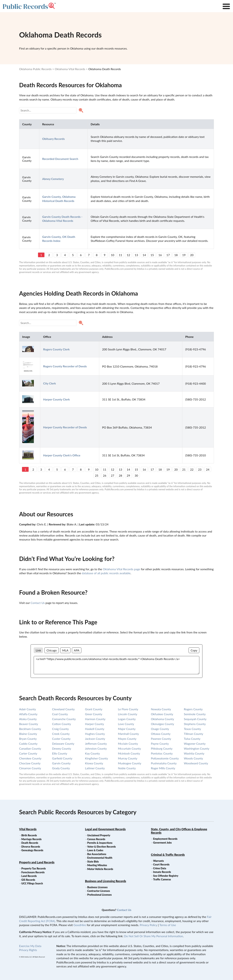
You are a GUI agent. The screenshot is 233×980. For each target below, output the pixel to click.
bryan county (28, 739)
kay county (92, 753)
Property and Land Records (37, 862)
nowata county (161, 709)
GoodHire (80, 925)
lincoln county (128, 714)
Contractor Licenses (99, 891)
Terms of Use (168, 925)
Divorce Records (31, 847)
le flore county (128, 709)
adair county (27, 709)
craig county (60, 729)
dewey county (62, 748)
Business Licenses (97, 887)
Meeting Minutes (97, 865)
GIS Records (28, 880)
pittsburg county (162, 748)
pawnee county (161, 739)
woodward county (196, 763)
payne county (160, 744)
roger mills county (163, 768)
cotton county (62, 724)
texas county (192, 729)
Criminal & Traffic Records (168, 855)
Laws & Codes (95, 850)
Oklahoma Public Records (35, 69)
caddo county (28, 744)
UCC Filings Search (32, 883)
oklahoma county (162, 719)
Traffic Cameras (162, 879)
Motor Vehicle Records (100, 869)
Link (38, 650)
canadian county (30, 748)
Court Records (161, 864)
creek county (61, 734)
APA (77, 650)
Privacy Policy (149, 925)
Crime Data (160, 868)
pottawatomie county (165, 758)
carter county (28, 753)
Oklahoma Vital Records (70, 69)
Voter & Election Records (101, 847)
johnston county (96, 748)
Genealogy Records (32, 850)
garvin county (61, 763)
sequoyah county (195, 719)
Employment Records (165, 839)
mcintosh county (129, 753)
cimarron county (30, 768)
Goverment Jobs (162, 843)
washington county (197, 748)
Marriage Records (31, 839)
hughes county (95, 734)
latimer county (95, 768)
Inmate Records (162, 872)
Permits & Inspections (100, 843)
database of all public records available (106, 573)
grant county (94, 709)
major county (127, 729)
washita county (194, 753)
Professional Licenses (99, 895)
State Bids (93, 862)
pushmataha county (164, 763)
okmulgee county (162, 724)
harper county (94, 724)
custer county (61, 739)
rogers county (193, 709)
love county (126, 724)
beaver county (29, 724)
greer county (94, 714)
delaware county (63, 744)
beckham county (30, 729)
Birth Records (29, 835)
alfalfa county (28, 714)
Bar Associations (97, 854)
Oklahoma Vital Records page (122, 569)
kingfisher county (96, 758)
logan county (127, 719)
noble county (127, 768)
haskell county (95, 729)
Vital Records (28, 829)
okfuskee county (162, 714)
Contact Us (38, 603)
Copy (194, 650)
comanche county (64, 719)
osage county (160, 729)
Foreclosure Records (33, 872)
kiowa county (94, 763)
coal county (60, 714)
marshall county (128, 734)
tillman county (193, 734)
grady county (61, 768)
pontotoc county (162, 753)
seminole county (195, 714)
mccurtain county (129, 748)
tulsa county (192, 739)
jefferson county (96, 744)
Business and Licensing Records (106, 881)
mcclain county (128, 744)
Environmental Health (100, 858)
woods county (193, 758)
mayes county (127, 739)
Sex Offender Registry (166, 876)
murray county (128, 758)
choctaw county (30, 763)
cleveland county (63, 709)
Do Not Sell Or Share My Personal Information (154, 936)
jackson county (95, 739)
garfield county (62, 758)
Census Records (96, 839)
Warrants (158, 861)
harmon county (95, 719)
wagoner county (195, 744)
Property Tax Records (33, 868)
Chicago (52, 650)
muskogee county (130, 763)
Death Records (30, 843)
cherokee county (30, 758)
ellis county (60, 753)
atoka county (28, 719)
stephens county (195, 724)
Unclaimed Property (99, 835)
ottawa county (161, 734)
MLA (65, 650)
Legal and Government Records (105, 829)
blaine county (28, 734)
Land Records (29, 876)
